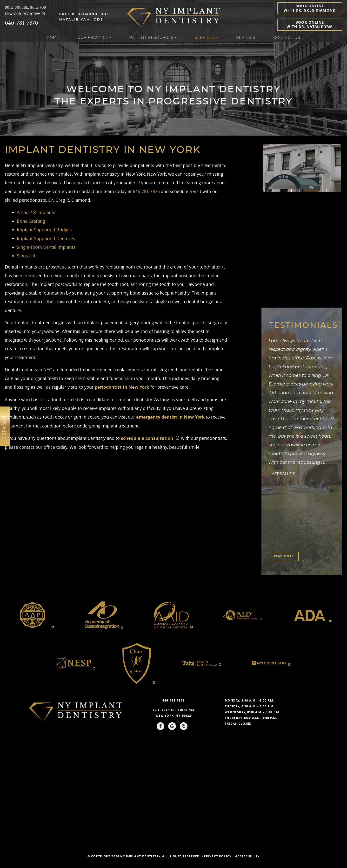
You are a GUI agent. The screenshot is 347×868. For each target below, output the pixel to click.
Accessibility (247, 856)
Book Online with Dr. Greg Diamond (310, 8)
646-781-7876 (21, 23)
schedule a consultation (150, 438)
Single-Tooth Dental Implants (46, 247)
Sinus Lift (26, 256)
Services (205, 38)
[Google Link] (172, 726)
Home (53, 38)
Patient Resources (152, 38)
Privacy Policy (218, 856)
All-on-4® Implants (36, 212)
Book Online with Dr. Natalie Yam (310, 24)
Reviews (246, 38)
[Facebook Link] (160, 726)
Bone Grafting (31, 221)
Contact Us (287, 38)
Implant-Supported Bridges (44, 230)
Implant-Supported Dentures (46, 238)
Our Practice (93, 38)
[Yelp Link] (184, 726)
